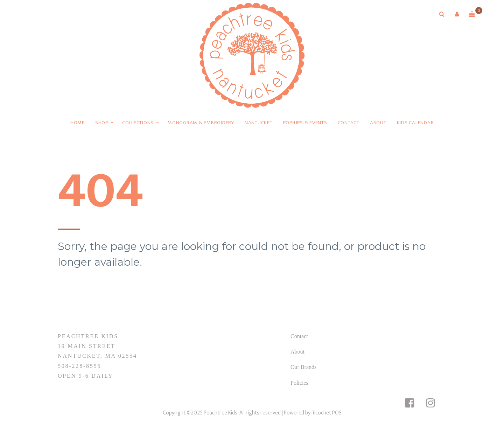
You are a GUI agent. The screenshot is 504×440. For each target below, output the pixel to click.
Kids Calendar (415, 123)
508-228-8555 (79, 366)
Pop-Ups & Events (305, 123)
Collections (138, 123)
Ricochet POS (327, 413)
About (378, 123)
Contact (349, 123)
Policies (299, 383)
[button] (457, 14)
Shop (102, 123)
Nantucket (259, 123)
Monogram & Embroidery (201, 123)
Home (78, 123)
